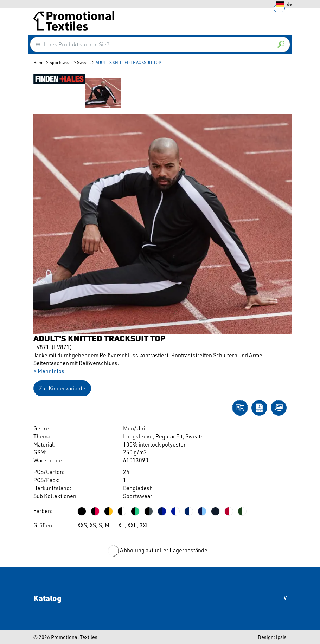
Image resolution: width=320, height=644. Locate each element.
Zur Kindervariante (62, 388)
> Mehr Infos (49, 371)
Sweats (84, 62)
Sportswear (61, 62)
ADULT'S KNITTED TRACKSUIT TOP (128, 62)
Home (39, 62)
